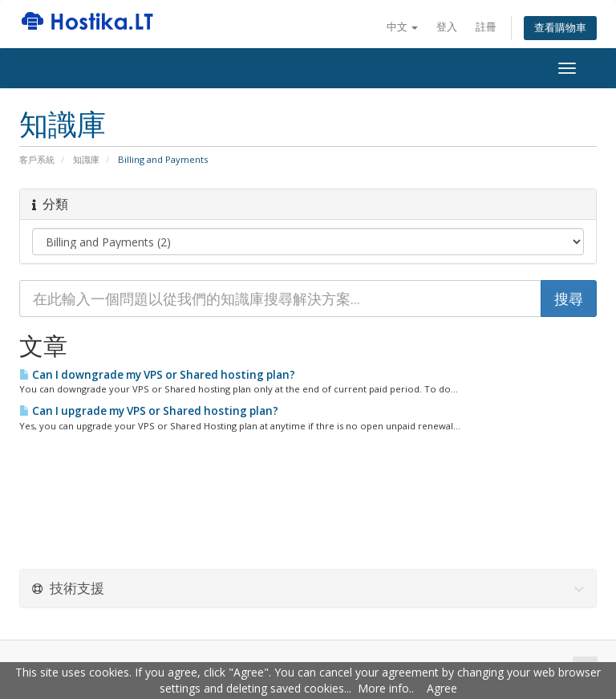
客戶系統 (37, 159)
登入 (447, 27)
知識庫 (86, 159)
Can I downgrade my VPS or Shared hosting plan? (157, 375)
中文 (402, 27)
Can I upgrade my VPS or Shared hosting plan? (149, 411)
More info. (385, 688)
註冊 (486, 27)
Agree (442, 688)
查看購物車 (560, 28)
